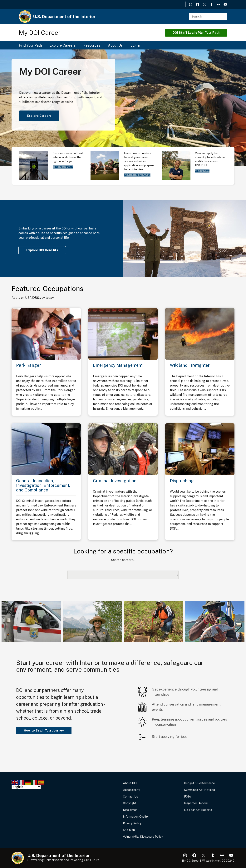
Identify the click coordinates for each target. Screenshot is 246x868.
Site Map (129, 830)
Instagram (191, 4)
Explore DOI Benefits (42, 250)
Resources (92, 45)
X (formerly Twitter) (204, 4)
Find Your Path (30, 45)
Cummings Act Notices (199, 790)
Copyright (129, 803)
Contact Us (130, 796)
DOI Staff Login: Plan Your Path (196, 33)
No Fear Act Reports (198, 810)
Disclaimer (130, 810)
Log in (135, 45)
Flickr (218, 4)
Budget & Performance (199, 783)
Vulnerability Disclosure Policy (143, 837)
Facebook (198, 4)
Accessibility (131, 790)
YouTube (225, 4)
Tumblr (211, 4)
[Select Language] (26, 787)
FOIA (188, 796)
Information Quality (136, 817)
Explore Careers (63, 45)
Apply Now (202, 171)
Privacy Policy (132, 823)
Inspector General (196, 803)
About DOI (130, 783)
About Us (115, 45)
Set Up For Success (137, 175)
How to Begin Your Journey (44, 730)
